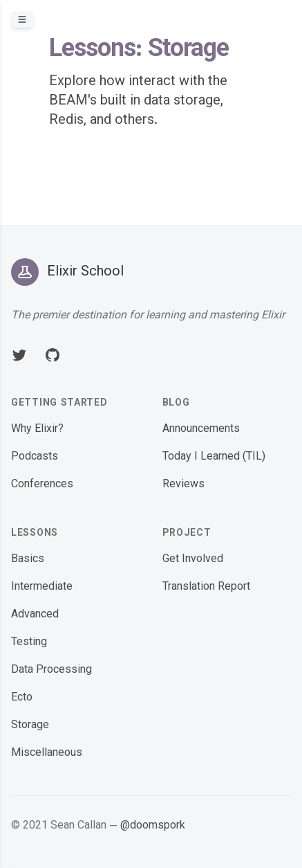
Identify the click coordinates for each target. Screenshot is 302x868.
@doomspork (153, 826)
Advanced (35, 615)
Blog (176, 404)
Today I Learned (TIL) (214, 457)
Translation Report (206, 587)
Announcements (201, 430)
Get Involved (193, 560)
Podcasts (35, 457)
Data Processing (51, 670)
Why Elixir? (37, 430)
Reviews (183, 485)
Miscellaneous (47, 753)
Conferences (42, 485)
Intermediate (42, 587)
